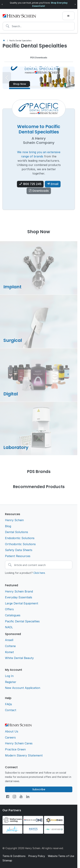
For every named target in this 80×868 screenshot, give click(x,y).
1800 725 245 (32, 185)
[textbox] (39, 26)
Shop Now (20, 84)
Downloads (41, 192)
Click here (39, 574)
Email (55, 185)
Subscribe (39, 790)
